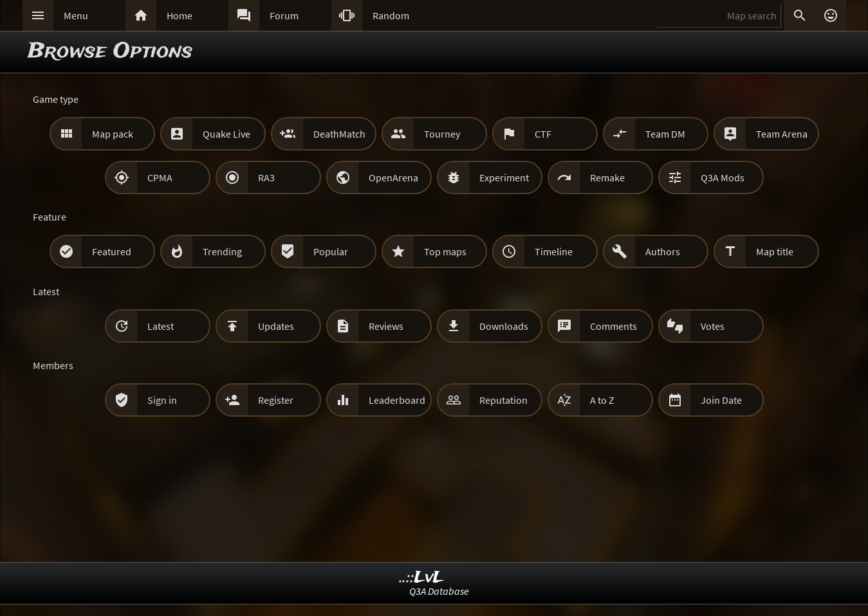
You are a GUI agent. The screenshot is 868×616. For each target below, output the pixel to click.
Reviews (386, 326)
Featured (112, 251)
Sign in (162, 400)
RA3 (266, 177)
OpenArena (393, 177)
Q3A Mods (723, 177)
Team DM (665, 134)
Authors (663, 251)
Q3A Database (439, 591)
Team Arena (782, 134)
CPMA (160, 177)
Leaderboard (397, 400)
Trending (222, 251)
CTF (543, 134)
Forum (284, 15)
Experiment (504, 177)
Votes (713, 326)
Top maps (445, 251)
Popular (331, 251)
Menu (76, 15)
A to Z (602, 400)
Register (276, 400)
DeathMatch (339, 134)
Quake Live (226, 134)
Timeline (554, 251)
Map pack (113, 134)
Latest (161, 326)
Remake (607, 177)
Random (391, 15)
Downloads (504, 326)
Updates (276, 326)
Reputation (503, 400)
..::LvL (422, 578)
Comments (614, 326)
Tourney (442, 134)
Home (180, 15)
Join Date (721, 400)
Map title (775, 251)
